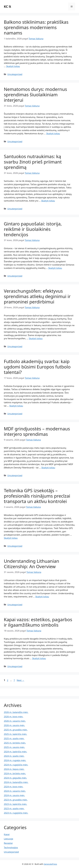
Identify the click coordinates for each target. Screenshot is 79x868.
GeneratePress (50, 864)
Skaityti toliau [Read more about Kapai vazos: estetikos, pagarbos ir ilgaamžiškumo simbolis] (39, 658)
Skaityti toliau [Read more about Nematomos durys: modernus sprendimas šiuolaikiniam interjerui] (53, 133)
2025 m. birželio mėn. (15, 743)
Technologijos (11, 847)
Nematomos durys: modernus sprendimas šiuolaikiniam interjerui (35, 95)
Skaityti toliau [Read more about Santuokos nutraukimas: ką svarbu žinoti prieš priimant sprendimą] (48, 201)
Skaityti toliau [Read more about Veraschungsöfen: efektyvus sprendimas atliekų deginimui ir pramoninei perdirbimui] (36, 338)
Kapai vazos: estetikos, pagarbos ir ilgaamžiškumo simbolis (38, 622)
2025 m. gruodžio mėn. (16, 730)
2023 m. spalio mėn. (14, 808)
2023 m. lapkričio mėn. (15, 804)
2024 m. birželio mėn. (15, 773)
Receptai (8, 843)
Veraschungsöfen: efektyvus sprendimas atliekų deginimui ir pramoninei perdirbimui (37, 296)
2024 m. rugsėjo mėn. (15, 760)
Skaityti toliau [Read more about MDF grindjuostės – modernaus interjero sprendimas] (48, 468)
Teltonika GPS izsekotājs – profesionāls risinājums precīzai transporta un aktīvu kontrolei (37, 496)
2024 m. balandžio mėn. (16, 782)
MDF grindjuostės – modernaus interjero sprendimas (37, 431)
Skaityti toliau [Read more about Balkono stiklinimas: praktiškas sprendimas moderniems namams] (13, 66)
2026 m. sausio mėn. (14, 725)
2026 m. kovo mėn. (14, 717)
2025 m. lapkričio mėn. (15, 734)
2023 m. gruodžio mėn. (16, 800)
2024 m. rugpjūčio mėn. (16, 765)
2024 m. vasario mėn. (15, 791)
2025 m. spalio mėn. (14, 738)
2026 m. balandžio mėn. (16, 712)
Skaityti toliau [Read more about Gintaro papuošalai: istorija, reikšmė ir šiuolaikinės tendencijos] (55, 268)
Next (20, 680)
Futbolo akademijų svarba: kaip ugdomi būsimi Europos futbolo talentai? (37, 367)
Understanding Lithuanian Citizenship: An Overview (31, 564)
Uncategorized (15, 74)
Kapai (7, 834)
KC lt (8, 6)
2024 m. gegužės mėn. (15, 778)
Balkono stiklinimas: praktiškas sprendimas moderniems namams (36, 27)
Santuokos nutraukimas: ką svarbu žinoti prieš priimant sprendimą (33, 162)
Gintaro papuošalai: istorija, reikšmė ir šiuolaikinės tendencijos (33, 229)
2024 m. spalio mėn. (14, 756)
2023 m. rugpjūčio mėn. (16, 813)
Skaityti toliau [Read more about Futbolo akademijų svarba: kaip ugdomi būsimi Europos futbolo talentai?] (16, 406)
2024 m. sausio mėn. (14, 795)
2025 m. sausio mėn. (14, 747)
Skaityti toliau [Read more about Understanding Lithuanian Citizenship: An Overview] (42, 597)
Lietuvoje (8, 839)
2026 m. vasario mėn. (15, 721)
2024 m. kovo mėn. (14, 787)
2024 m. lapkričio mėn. (15, 752)
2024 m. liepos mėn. (14, 769)
